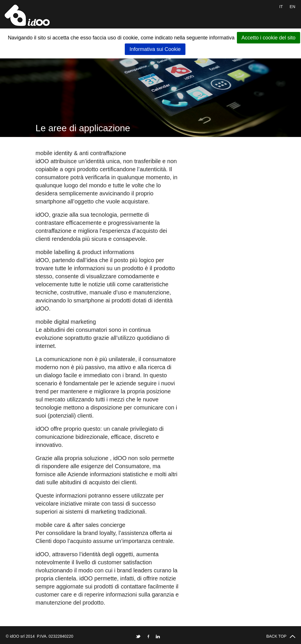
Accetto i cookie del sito (269, 38)
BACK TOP (281, 636)
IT (281, 7)
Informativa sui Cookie (155, 49)
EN (293, 7)
